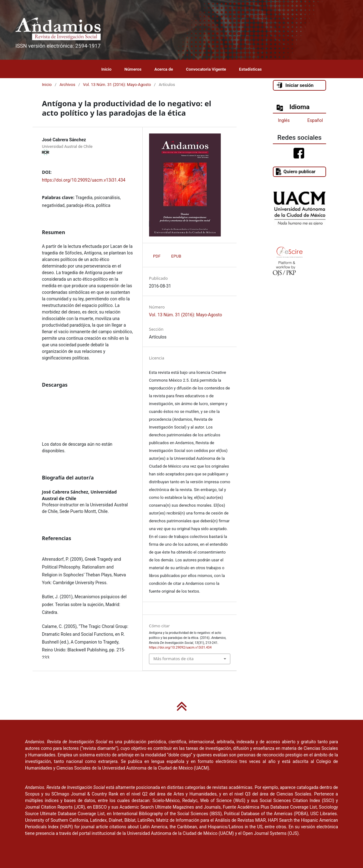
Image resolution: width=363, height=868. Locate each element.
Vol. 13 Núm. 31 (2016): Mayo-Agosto (117, 85)
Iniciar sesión (295, 85)
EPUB (176, 256)
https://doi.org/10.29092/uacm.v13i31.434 (84, 180)
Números (133, 69)
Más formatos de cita (173, 659)
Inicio (107, 69)
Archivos (67, 85)
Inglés (284, 120)
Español (315, 120)
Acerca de (164, 69)
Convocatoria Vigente (206, 69)
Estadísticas (251, 69)
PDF (157, 256)
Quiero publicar (295, 172)
